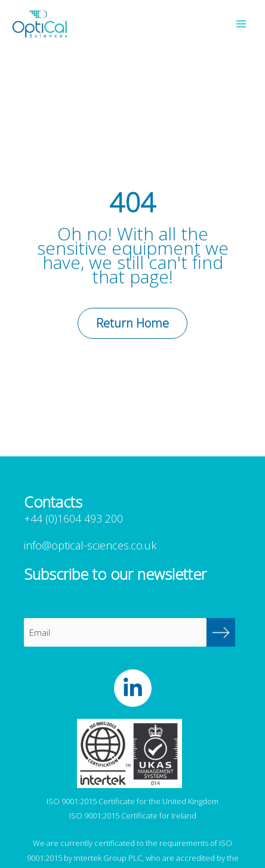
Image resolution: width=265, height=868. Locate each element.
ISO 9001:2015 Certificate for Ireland (133, 816)
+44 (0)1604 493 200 (73, 518)
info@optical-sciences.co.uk (90, 545)
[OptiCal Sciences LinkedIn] (133, 688)
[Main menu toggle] (241, 24)
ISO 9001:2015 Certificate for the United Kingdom (132, 801)
